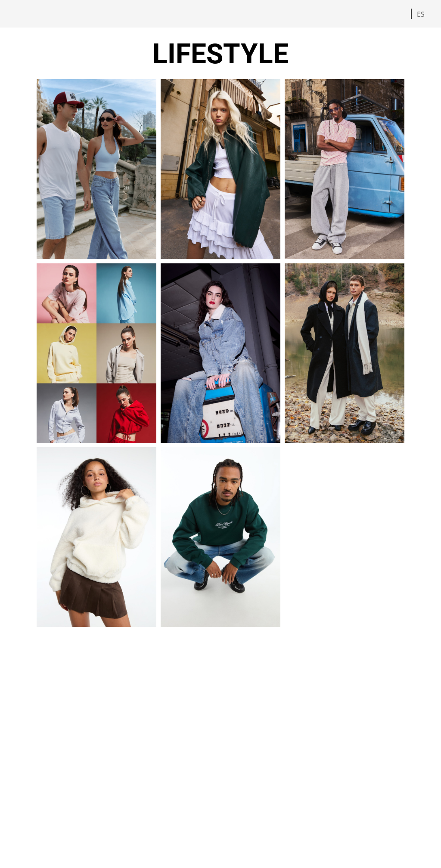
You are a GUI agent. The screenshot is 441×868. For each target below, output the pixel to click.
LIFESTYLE (220, 54)
